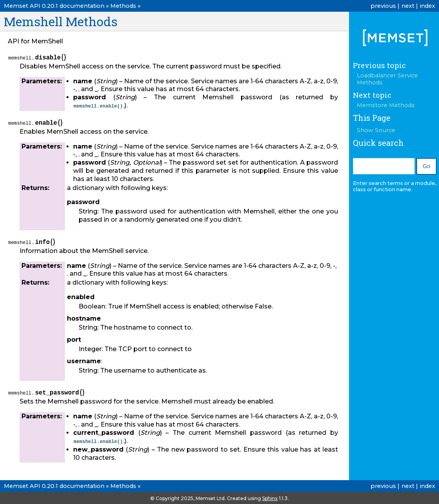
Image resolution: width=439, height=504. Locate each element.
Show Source (376, 130)
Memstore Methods (386, 105)
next (408, 6)
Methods (123, 6)
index (427, 6)
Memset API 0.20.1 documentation (54, 6)
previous (383, 6)
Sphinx (270, 498)
